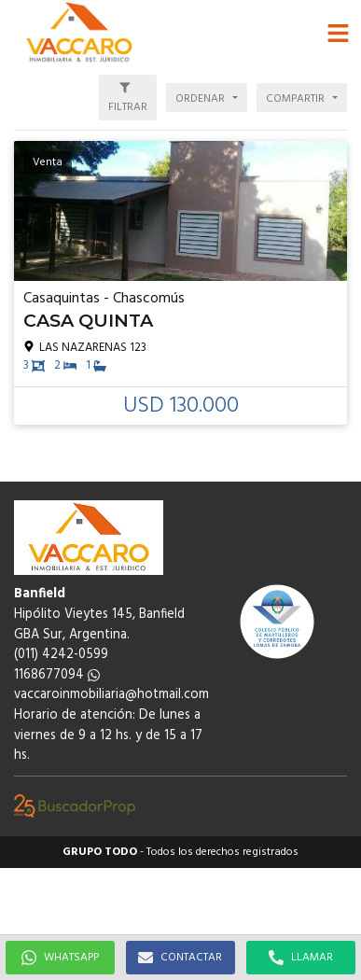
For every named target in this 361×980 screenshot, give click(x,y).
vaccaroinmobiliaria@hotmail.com (111, 695)
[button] (338, 33)
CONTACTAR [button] (180, 958)
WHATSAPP (60, 958)
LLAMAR (301, 958)
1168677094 (57, 675)
